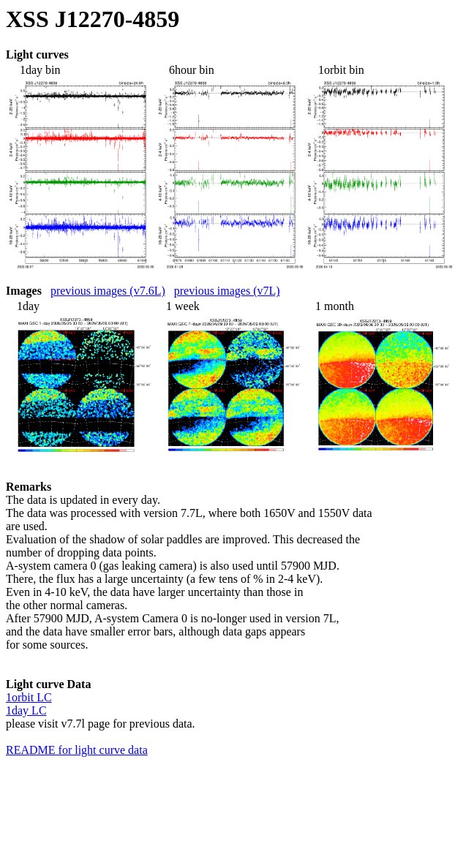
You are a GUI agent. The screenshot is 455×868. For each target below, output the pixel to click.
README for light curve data (77, 750)
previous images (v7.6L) (108, 291)
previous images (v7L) (227, 291)
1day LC (26, 710)
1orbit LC (29, 697)
